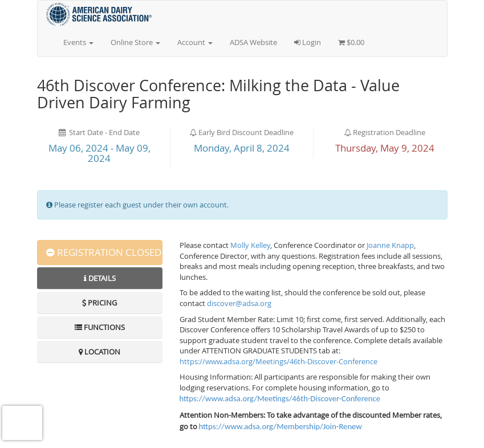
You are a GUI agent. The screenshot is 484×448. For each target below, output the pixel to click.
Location (99, 352)
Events (78, 42)
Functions (100, 327)
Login (308, 42)
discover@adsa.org (239, 303)
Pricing (99, 303)
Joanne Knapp (390, 245)
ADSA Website (253, 42)
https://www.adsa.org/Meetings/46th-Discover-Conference (278, 361)
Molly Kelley (250, 245)
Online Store (135, 42)
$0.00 (351, 42)
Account (195, 42)
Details (100, 278)
